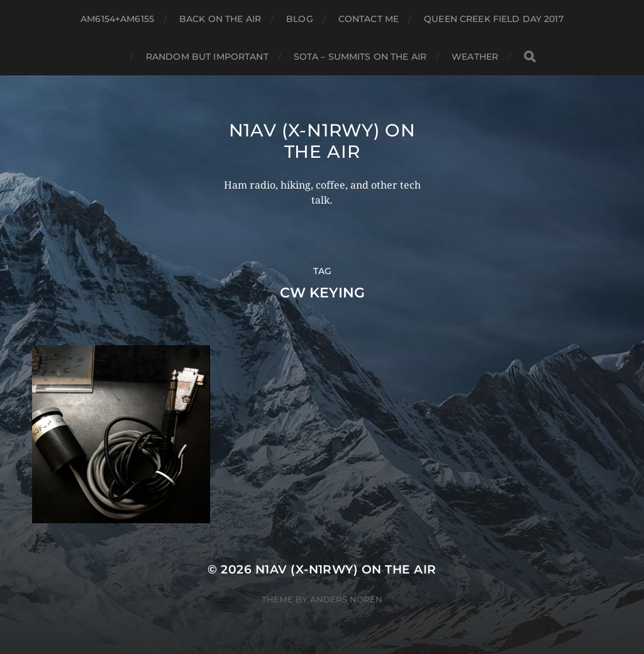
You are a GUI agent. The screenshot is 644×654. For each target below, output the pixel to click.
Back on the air (220, 19)
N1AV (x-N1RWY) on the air (322, 141)
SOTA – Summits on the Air (360, 57)
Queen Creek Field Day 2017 (494, 19)
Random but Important (207, 57)
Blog (300, 19)
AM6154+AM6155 (117, 19)
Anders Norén (346, 599)
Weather (475, 57)
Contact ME (369, 19)
